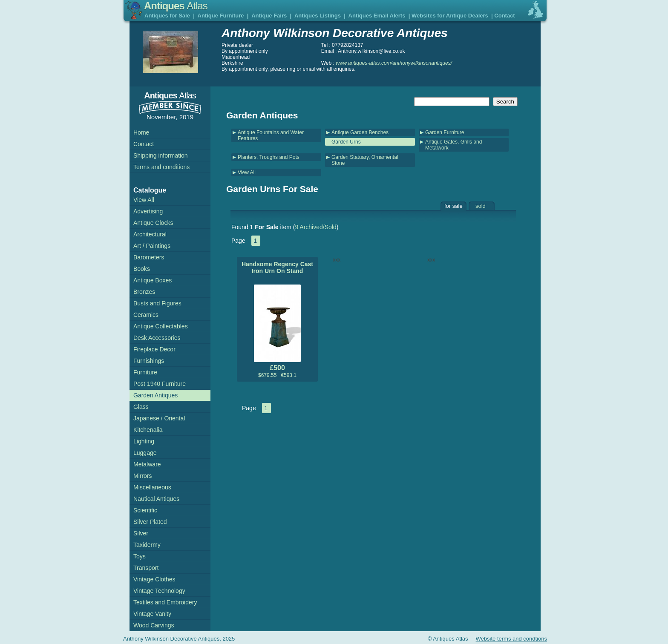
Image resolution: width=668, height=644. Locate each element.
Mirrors (143, 476)
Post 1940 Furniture (160, 384)
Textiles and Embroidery (165, 602)
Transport (146, 568)
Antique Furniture (221, 16)
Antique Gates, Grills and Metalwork (453, 145)
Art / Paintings (152, 246)
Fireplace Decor (154, 349)
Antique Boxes (153, 280)
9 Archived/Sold (315, 227)
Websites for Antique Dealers (450, 16)
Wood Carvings (154, 625)
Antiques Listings (318, 16)
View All (247, 172)
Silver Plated (150, 522)
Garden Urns (346, 142)
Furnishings (149, 361)
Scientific (145, 510)
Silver (141, 533)
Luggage (145, 453)
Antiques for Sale (167, 16)
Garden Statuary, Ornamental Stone (365, 160)
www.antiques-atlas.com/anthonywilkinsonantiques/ (394, 63)
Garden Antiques (155, 395)
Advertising (148, 211)
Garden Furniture (445, 132)
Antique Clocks (153, 223)
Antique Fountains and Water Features (271, 135)
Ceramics (146, 315)
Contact (504, 16)
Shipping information (161, 155)
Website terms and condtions (511, 639)
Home (141, 132)
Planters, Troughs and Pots (269, 157)
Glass (141, 407)
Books (142, 269)
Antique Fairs (269, 16)
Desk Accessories (157, 338)
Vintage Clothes (154, 579)
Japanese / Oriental (159, 418)
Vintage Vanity (152, 614)
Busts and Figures (157, 303)
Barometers (149, 257)
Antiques (176, 6)
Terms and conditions (161, 167)
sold (481, 206)
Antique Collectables (161, 326)
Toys (140, 556)
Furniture (145, 372)
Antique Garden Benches (360, 132)
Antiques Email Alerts (377, 16)
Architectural (150, 234)
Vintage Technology (159, 591)
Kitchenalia (148, 430)
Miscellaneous (152, 487)
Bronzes (144, 292)
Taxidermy (147, 545)
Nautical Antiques (156, 499)
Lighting (144, 441)
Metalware (147, 464)
